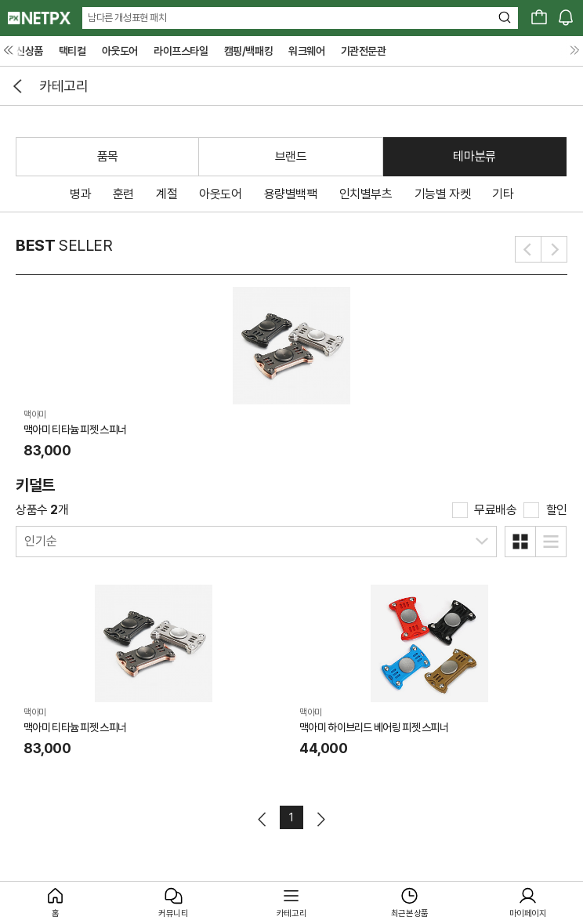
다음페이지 (320, 819)
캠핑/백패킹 (249, 51)
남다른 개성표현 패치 (127, 18)
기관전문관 (364, 51)
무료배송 (495, 510)
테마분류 (474, 156)
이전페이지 (263, 819)
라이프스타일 (181, 51)
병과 (80, 194)
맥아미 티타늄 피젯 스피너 (75, 429)
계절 (167, 194)
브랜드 (291, 156)
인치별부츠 (366, 194)
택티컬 (72, 51)
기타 (503, 194)
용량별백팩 (291, 194)
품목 (108, 156)
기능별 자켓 (443, 194)
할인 (557, 510)
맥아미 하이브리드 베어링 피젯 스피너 (374, 727)
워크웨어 (306, 51)
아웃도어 (120, 51)
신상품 (29, 51)
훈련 (123, 194)
